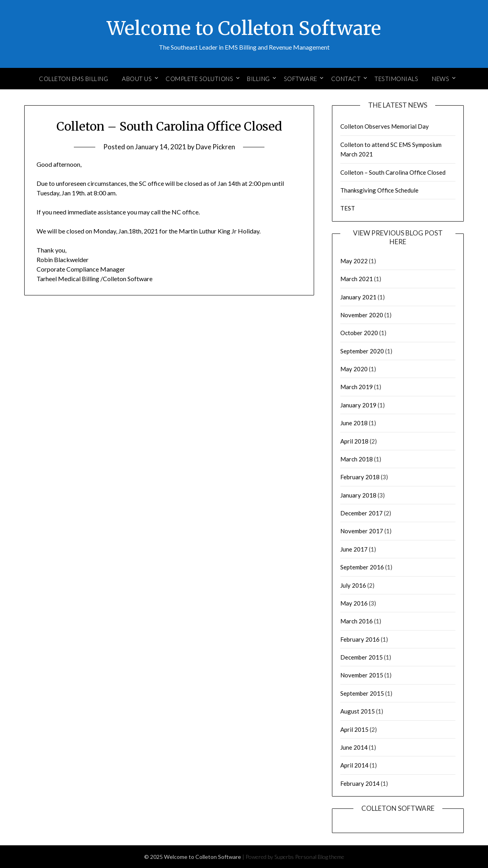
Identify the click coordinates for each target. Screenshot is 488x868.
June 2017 (354, 549)
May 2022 (354, 261)
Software (301, 79)
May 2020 (354, 369)
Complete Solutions (199, 79)
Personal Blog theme (320, 857)
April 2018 (354, 441)
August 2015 (358, 711)
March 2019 (357, 387)
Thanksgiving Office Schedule (379, 190)
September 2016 (362, 567)
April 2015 (354, 729)
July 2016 (353, 585)
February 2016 (360, 639)
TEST (348, 208)
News (441, 79)
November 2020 (362, 315)
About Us (137, 79)
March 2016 (357, 621)
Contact (346, 79)
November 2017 (362, 531)
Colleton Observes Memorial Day (385, 126)
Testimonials (396, 79)
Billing (258, 79)
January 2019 (358, 405)
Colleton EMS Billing (73, 79)
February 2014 (360, 783)
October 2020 (359, 333)
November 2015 (362, 675)
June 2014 (354, 747)
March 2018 (357, 459)
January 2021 (358, 297)
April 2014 (354, 765)
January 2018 (358, 495)
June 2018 (354, 423)
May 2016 (354, 603)
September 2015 (362, 693)
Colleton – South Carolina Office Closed (393, 172)
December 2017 (362, 513)
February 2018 (360, 477)
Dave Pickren (215, 147)
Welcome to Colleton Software (244, 28)
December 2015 (362, 657)
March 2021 (357, 279)
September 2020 (362, 351)
